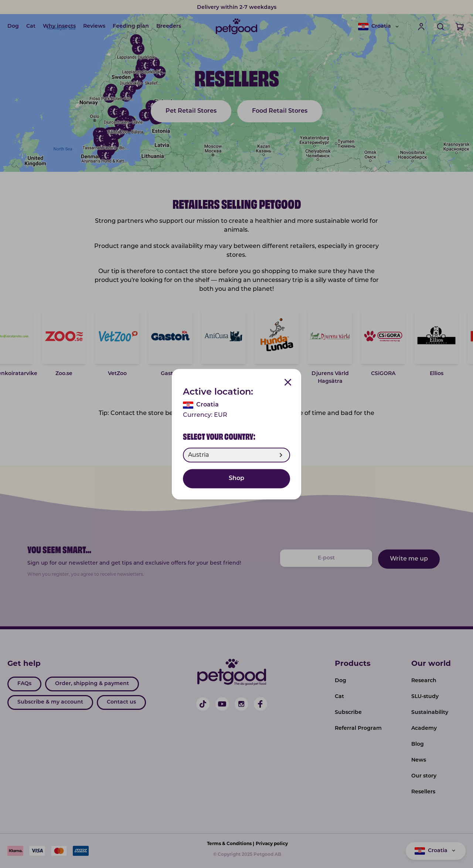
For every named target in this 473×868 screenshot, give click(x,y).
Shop (236, 479)
